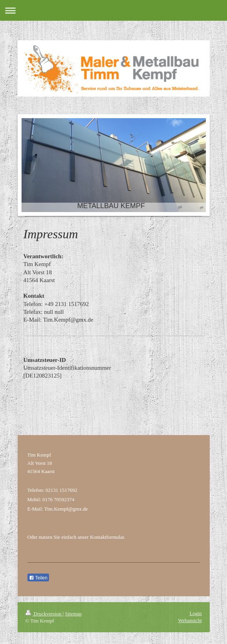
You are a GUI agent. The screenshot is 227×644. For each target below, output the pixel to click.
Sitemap (74, 614)
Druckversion (44, 614)
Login (195, 613)
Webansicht (190, 620)
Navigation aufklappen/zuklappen (113, 10)
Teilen (38, 578)
